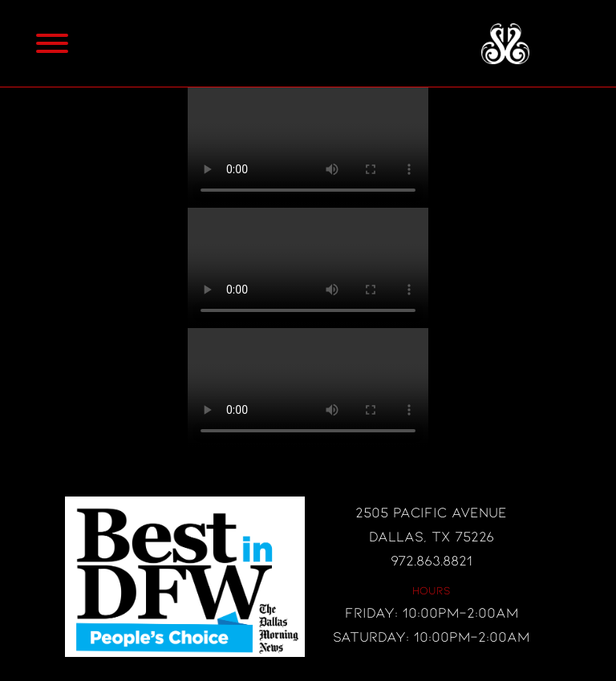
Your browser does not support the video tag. (308, 148)
